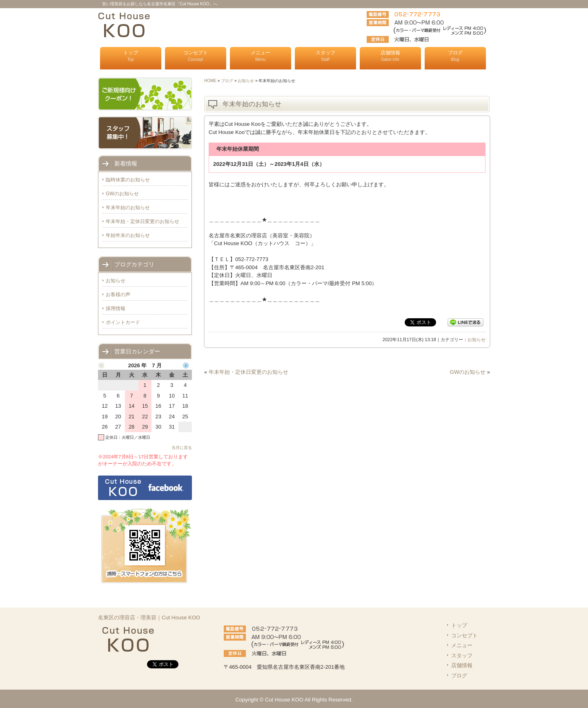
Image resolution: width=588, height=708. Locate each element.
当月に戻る (182, 448)
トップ (131, 56)
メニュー (261, 56)
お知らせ (246, 81)
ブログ (455, 56)
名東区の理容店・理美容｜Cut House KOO (149, 618)
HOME (210, 81)
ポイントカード (123, 322)
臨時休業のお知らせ (128, 180)
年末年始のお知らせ (128, 208)
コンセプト (196, 56)
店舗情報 (390, 56)
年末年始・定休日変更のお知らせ (248, 372)
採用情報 (116, 308)
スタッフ (325, 56)
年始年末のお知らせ (128, 235)
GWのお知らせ (468, 372)
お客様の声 (118, 295)
